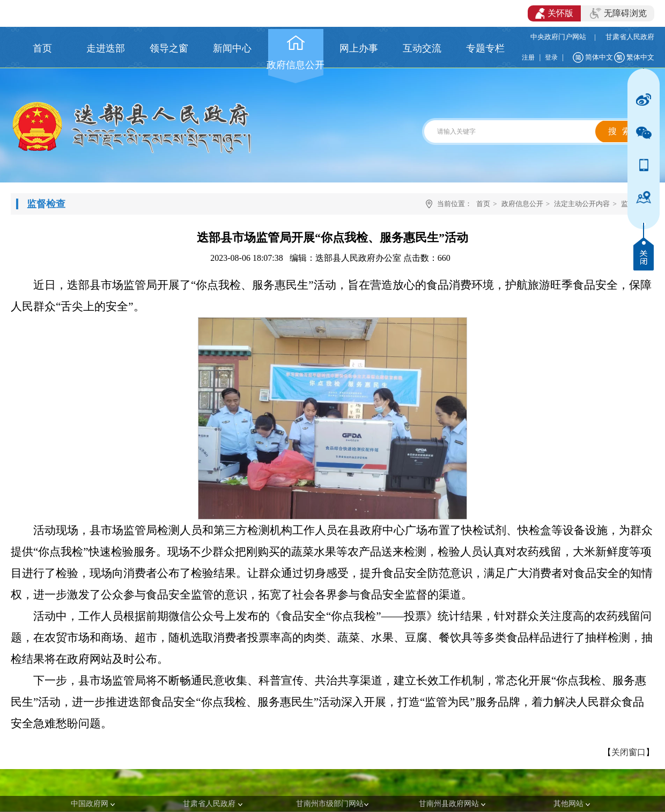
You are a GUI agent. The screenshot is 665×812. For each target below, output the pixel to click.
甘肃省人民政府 (630, 37)
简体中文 (599, 57)
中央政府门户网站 (558, 37)
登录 (551, 57)
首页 (483, 204)
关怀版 (554, 13)
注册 (528, 57)
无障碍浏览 (618, 13)
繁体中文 (640, 57)
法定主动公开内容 (582, 204)
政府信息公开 (522, 204)
